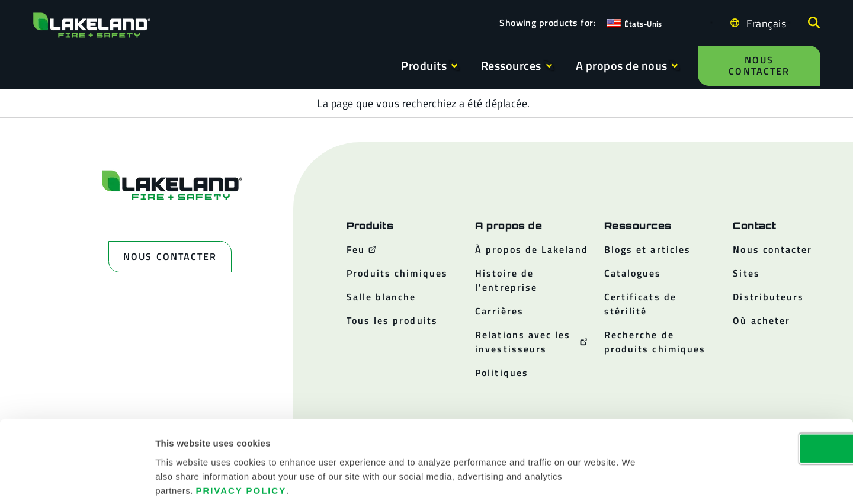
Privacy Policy (241, 433)
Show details (635, 481)
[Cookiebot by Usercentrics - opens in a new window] (77, 481)
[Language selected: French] (763, 23)
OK (754, 391)
